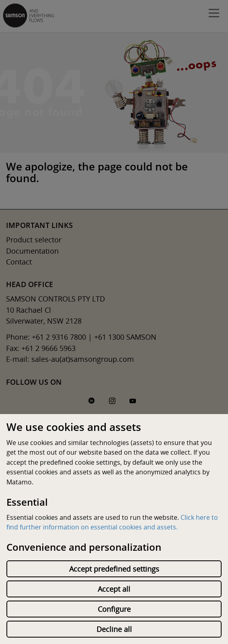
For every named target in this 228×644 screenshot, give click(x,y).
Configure (114, 609)
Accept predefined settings (114, 569)
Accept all (114, 589)
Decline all (114, 629)
